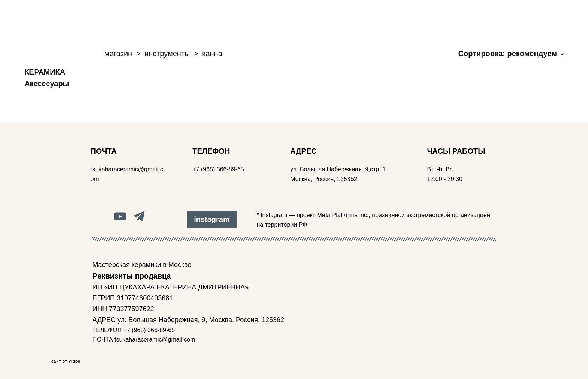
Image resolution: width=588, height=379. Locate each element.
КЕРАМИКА (45, 72)
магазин (118, 54)
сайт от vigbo (66, 361)
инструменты (167, 54)
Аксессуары (47, 84)
